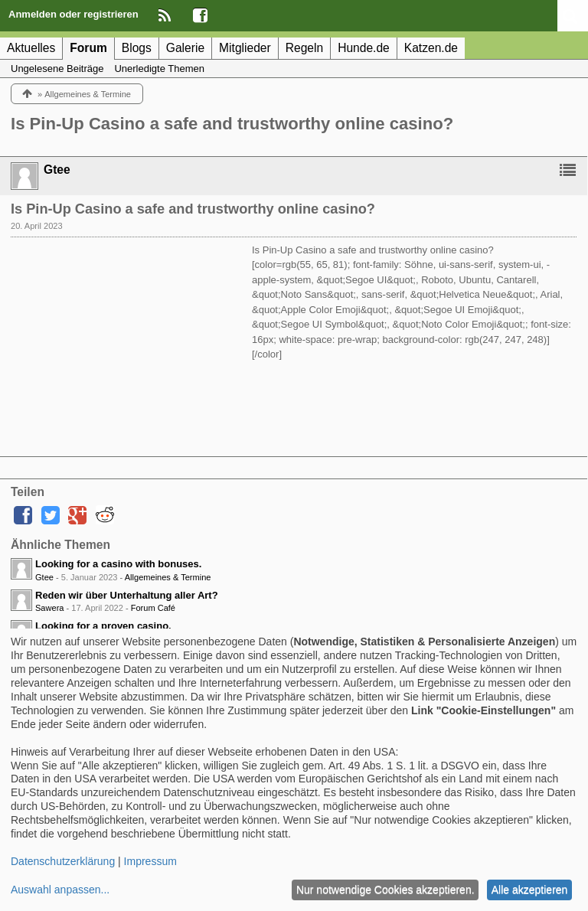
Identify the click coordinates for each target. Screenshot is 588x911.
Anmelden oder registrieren (73, 14)
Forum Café (153, 608)
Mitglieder (245, 48)
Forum (88, 48)
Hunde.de (364, 48)
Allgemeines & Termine (168, 577)
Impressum (150, 861)
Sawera (49, 608)
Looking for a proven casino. (103, 626)
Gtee (44, 577)
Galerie (185, 48)
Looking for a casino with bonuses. (118, 564)
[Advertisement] (126, 338)
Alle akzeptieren (530, 890)
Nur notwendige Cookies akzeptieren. (385, 890)
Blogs (137, 48)
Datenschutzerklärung (63, 861)
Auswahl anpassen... (60, 890)
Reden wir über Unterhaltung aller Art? (127, 595)
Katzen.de (431, 48)
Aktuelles (31, 48)
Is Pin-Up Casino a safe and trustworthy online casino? (232, 124)
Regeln (304, 48)
